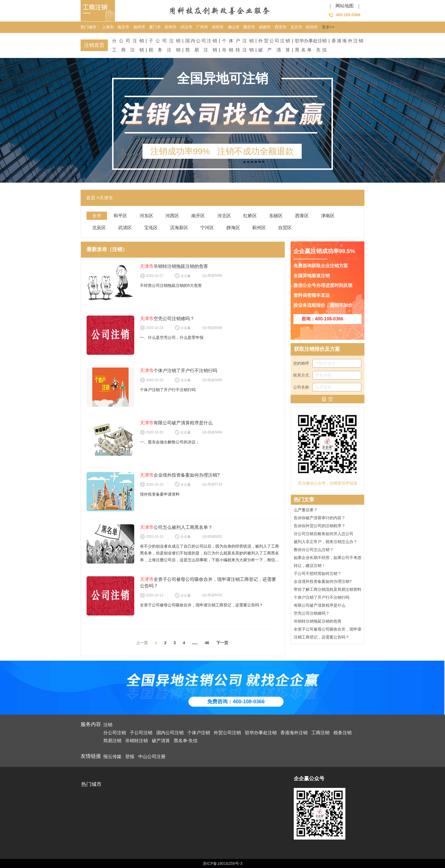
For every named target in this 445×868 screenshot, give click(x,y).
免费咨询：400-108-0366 (236, 702)
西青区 (302, 216)
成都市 (265, 27)
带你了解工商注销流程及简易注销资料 (328, 591)
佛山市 (234, 27)
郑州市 (171, 27)
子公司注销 (165, 41)
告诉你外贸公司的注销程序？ (320, 527)
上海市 (108, 27)
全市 (97, 216)
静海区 (233, 228)
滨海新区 (179, 228)
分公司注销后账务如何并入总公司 (324, 535)
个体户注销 (238, 41)
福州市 (139, 27)
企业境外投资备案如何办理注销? (323, 583)
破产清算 (274, 50)
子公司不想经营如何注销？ (318, 575)
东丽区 (276, 216)
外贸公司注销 (274, 41)
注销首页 (94, 45)
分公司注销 (128, 41)
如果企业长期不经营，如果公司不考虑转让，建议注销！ (328, 563)
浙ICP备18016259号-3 (222, 863)
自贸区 (285, 228)
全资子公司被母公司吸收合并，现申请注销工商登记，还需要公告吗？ (328, 634)
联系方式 (327, 375)
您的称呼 (327, 363)
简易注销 (201, 50)
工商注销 (128, 50)
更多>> (328, 27)
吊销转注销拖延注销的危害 (318, 622)
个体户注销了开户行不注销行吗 (322, 598)
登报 (130, 757)
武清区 (125, 228)
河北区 (224, 216)
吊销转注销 (238, 50)
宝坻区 (151, 228)
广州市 (202, 27)
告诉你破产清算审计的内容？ (320, 519)
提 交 (327, 399)
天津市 (106, 198)
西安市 (281, 27)
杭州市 (312, 27)
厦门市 (155, 27)
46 (207, 643)
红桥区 (250, 216)
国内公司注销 (201, 41)
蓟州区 (259, 228)
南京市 (123, 27)
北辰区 (99, 228)
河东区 (146, 216)
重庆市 (249, 27)
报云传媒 (112, 757)
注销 (108, 725)
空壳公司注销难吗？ (312, 614)
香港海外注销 (347, 41)
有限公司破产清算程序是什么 (320, 606)
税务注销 (165, 50)
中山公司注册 (152, 757)
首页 (91, 198)
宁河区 (207, 228)
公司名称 (327, 387)
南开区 (198, 216)
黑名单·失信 (311, 50)
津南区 (328, 216)
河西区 (172, 216)
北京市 (296, 27)
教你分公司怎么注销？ (314, 551)
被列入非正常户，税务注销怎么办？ (326, 543)
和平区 (120, 216)
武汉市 (186, 27)
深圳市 (218, 27)
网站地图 (345, 6)
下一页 (222, 643)
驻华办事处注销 (311, 41)
